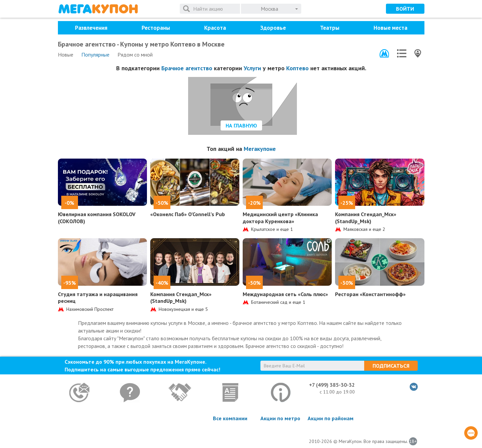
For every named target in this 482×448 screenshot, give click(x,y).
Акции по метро (280, 418)
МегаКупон (98, 9)
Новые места (390, 28)
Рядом (135, 55)
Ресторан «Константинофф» (370, 294)
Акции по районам (331, 418)
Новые (66, 55)
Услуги (252, 68)
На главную (241, 125)
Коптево (297, 68)
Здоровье (273, 28)
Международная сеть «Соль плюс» (285, 294)
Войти (405, 9)
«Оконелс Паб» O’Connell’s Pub (188, 214)
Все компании (230, 418)
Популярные (95, 55)
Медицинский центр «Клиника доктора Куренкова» (280, 218)
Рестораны (156, 28)
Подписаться (391, 366)
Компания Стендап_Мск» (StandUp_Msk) (366, 218)
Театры (330, 28)
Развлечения (91, 28)
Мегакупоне (260, 149)
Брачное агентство (187, 68)
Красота (215, 28)
